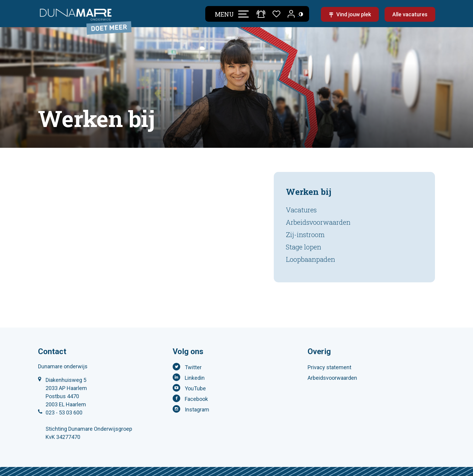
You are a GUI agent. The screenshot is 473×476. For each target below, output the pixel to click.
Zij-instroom (305, 235)
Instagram (197, 409)
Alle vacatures (410, 14)
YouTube (195, 388)
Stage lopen (304, 247)
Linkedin (195, 378)
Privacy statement (329, 367)
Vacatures (301, 210)
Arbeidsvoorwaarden (318, 222)
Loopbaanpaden (310, 259)
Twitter (193, 367)
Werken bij (309, 192)
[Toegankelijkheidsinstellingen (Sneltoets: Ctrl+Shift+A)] (301, 14)
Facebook (196, 399)
